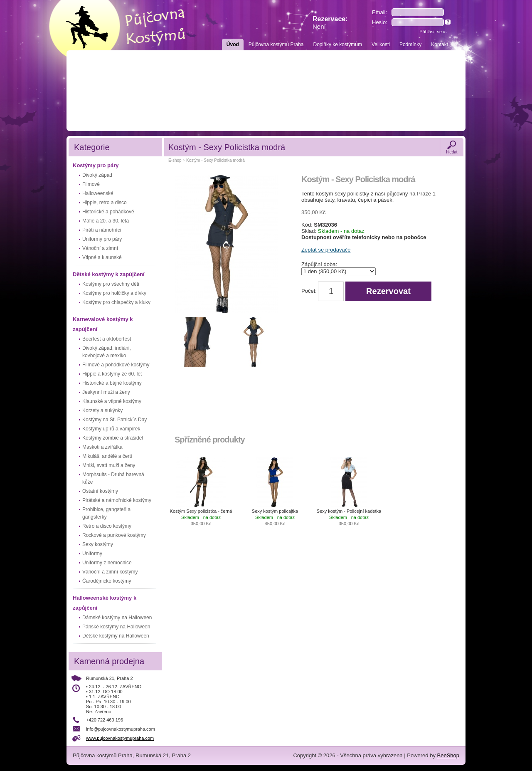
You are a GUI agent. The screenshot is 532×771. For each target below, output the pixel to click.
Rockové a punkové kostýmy (114, 535)
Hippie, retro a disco (105, 203)
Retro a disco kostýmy (107, 526)
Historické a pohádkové (108, 212)
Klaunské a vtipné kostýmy (112, 401)
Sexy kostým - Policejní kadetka (349, 517)
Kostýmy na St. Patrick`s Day (115, 420)
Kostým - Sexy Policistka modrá (216, 160)
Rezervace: (330, 23)
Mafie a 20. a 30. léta (106, 221)
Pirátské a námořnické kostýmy (117, 500)
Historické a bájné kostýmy (112, 383)
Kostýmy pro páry (96, 165)
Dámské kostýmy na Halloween (117, 618)
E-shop (175, 160)
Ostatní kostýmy (100, 491)
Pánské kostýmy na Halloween (116, 627)
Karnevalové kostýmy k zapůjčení (103, 324)
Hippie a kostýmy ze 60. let (112, 374)
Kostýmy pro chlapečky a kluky (116, 302)
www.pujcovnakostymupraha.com (120, 738)
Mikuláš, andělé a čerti (107, 456)
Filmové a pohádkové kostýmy (116, 365)
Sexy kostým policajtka (275, 517)
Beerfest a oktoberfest (107, 339)
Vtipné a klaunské (102, 257)
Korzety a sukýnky (102, 410)
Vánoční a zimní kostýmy (110, 572)
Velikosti (381, 44)
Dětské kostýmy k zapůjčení (109, 274)
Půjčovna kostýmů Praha (276, 44)
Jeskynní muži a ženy (106, 392)
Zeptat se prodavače (326, 250)
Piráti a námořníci (102, 230)
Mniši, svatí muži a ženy (109, 465)
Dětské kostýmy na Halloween (116, 636)
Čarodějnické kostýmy (107, 581)
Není (319, 26)
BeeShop (448, 755)
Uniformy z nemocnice (107, 563)
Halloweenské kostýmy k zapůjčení (105, 603)
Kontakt (440, 44)
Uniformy (92, 554)
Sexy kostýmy (98, 544)
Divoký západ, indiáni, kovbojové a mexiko (107, 352)
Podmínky (410, 44)
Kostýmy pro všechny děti (111, 284)
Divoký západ (97, 175)
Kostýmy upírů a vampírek (111, 429)
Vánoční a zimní (100, 248)
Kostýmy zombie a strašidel (113, 438)
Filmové (91, 184)
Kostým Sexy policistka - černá (201, 517)
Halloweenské (98, 193)
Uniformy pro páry (102, 239)
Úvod (233, 44)
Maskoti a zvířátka (102, 447)
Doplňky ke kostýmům (338, 44)
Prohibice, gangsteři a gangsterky (106, 513)
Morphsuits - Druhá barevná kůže (113, 478)
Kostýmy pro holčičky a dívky (114, 293)
